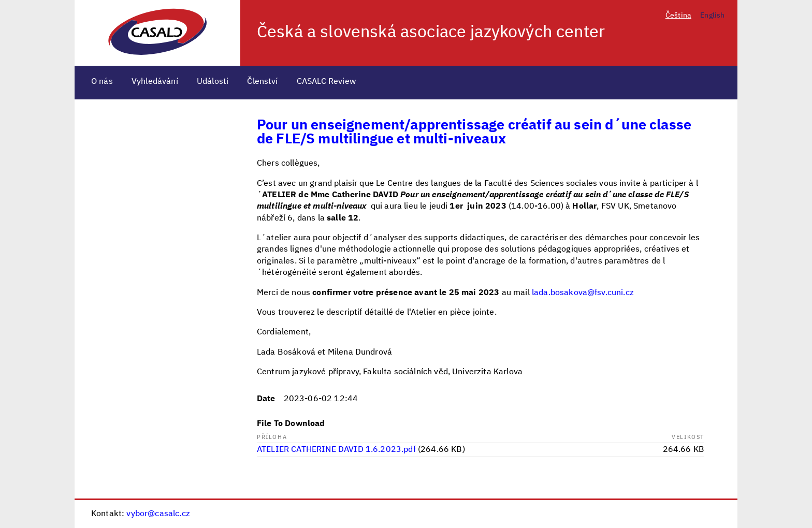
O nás (102, 82)
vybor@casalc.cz (158, 514)
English (712, 16)
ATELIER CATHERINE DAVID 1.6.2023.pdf (336, 450)
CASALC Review (327, 82)
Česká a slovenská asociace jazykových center (431, 33)
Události (213, 82)
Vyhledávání (155, 82)
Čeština (678, 16)
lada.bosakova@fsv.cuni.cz (583, 293)
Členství (262, 82)
